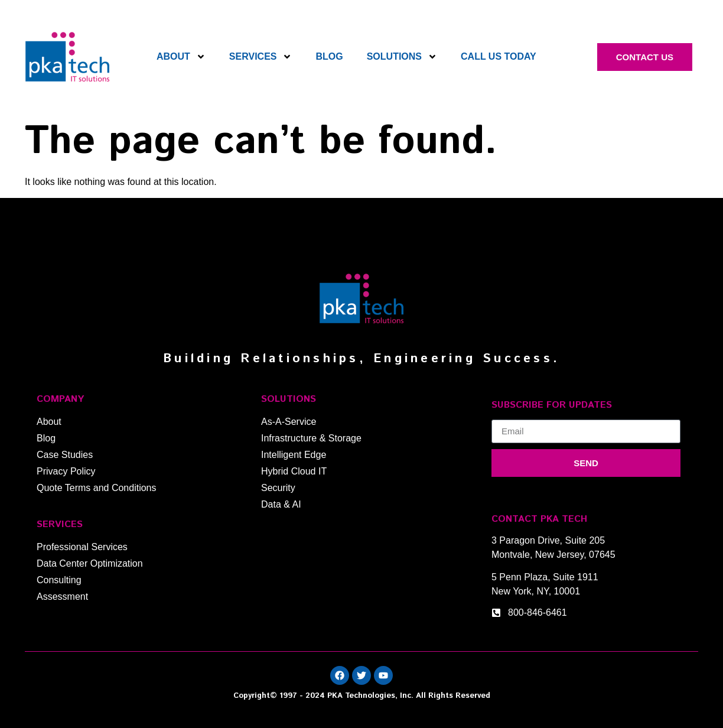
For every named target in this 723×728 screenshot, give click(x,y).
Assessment (62, 597)
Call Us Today (499, 56)
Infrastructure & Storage (311, 438)
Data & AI (281, 504)
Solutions (402, 57)
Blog (329, 56)
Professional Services (82, 547)
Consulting (59, 580)
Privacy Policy (66, 471)
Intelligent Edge (294, 455)
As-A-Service (289, 422)
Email (503, 415)
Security (278, 488)
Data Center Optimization (90, 563)
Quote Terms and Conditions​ (96, 488)
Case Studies (65, 455)
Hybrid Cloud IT (294, 471)
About (181, 57)
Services (261, 57)
